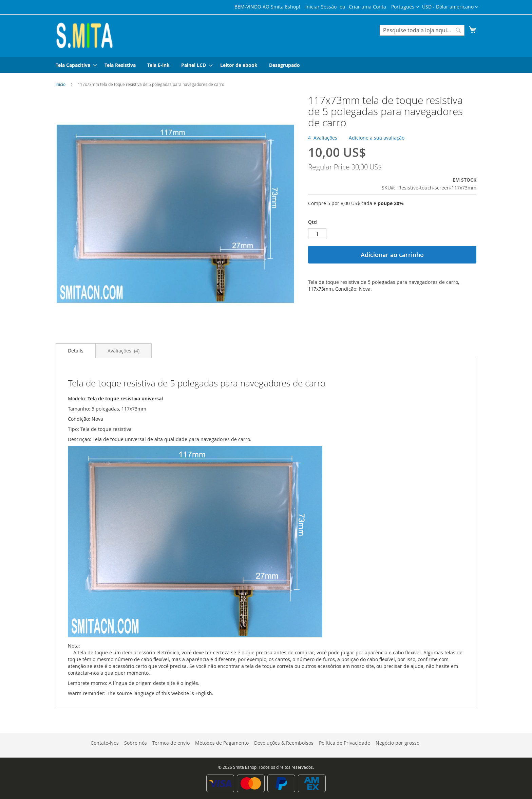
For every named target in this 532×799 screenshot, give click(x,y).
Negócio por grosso (397, 743)
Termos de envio (171, 743)
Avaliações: (123, 351)
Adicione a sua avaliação (377, 138)
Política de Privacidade (345, 743)
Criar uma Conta (367, 7)
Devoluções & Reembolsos (284, 743)
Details (76, 351)
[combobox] (422, 30)
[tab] (76, 351)
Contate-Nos (105, 743)
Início (61, 84)
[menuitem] (74, 65)
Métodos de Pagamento (222, 743)
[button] (450, 7)
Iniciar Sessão (321, 7)
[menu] (266, 65)
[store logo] (84, 35)
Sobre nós (136, 743)
